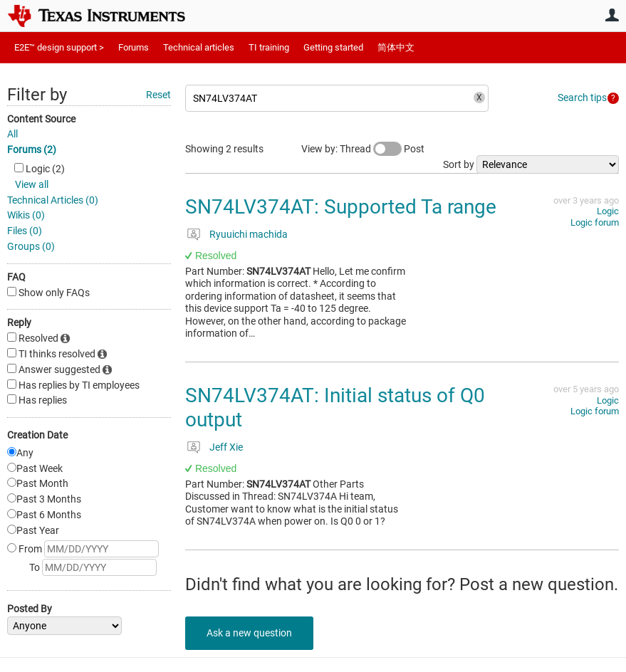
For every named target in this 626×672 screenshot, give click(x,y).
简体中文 (396, 47)
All (12, 134)
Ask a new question (249, 633)
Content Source (41, 119)
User (612, 15)
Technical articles (199, 47)
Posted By (30, 609)
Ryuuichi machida (249, 234)
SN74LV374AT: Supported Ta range (341, 207)
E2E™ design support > (59, 47)
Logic (608, 211)
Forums (134, 47)
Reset (158, 95)
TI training (269, 47)
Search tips (582, 98)
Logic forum (595, 222)
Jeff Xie (226, 447)
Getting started (333, 47)
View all (32, 184)
